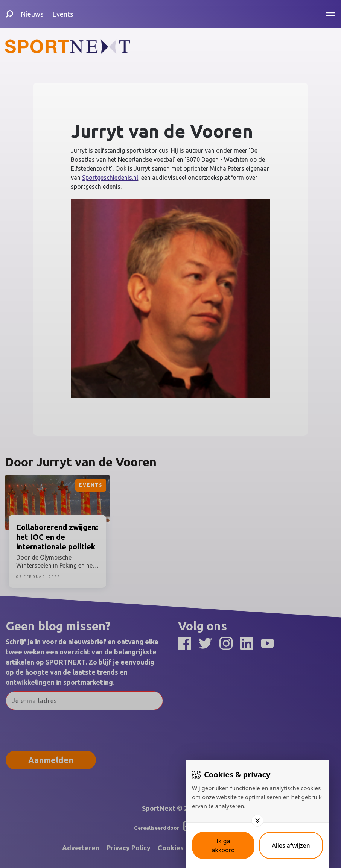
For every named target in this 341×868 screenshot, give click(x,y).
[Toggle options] (257, 821)
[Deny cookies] (291, 845)
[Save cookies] (223, 845)
